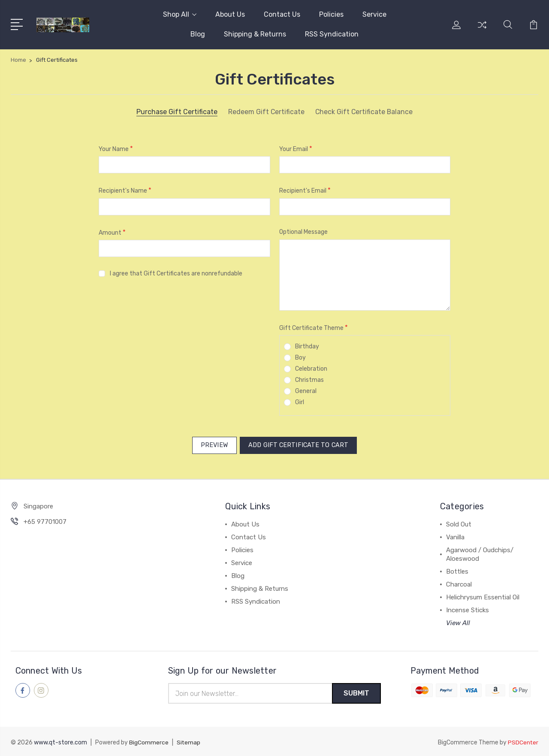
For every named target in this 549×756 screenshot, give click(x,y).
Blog (198, 34)
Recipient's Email (305, 190)
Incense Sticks (468, 608)
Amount (112, 232)
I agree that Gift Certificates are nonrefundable (176, 274)
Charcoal (459, 583)
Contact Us (282, 14)
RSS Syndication (332, 34)
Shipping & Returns (255, 34)
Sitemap (189, 741)
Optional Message (303, 232)
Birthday (307, 346)
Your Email (296, 149)
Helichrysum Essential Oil (483, 596)
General (306, 391)
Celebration (311, 369)
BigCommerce (149, 741)
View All (458, 621)
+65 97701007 (45, 520)
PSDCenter (523, 741)
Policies (331, 14)
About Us (230, 14)
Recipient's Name (125, 190)
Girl (300, 402)
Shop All (180, 14)
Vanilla (455, 535)
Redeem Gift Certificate (266, 112)
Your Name (116, 149)
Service (374, 14)
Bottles (457, 570)
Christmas (309, 380)
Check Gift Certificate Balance (364, 112)
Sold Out (459, 523)
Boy (300, 358)
